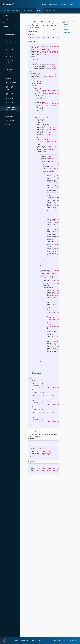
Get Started (6, 10)
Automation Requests (10, 34)
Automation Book (29, 10)
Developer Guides (50, 10)
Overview (5, 15)
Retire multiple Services (10, 103)
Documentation (45, 4)
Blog (62, 4)
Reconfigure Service (11, 82)
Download (34, 4)
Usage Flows (8, 124)
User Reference (17, 10)
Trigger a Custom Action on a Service (11, 108)
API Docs (40, 10)
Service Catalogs (9, 45)
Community (55, 4)
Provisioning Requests (10, 42)
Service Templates (9, 49)
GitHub (57, 640)
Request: (67, 24)
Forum (73, 640)
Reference (6, 19)
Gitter (65, 640)
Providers (7, 38)
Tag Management (9, 120)
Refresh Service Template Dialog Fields (10, 88)
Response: (67, 27)
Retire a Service (10, 98)
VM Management (9, 117)
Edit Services (9, 79)
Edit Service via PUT (11, 75)
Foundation (7, 30)
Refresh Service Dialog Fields (10, 94)
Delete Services (10, 113)
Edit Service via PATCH (10, 70)
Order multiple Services (10, 61)
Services (7, 53)
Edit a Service (9, 66)
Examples (6, 27)
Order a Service (10, 57)
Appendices (6, 23)
